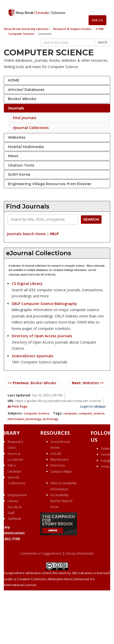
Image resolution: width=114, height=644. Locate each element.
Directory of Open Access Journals (42, 336)
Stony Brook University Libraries (26, 29)
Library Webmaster (80, 553)
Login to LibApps (93, 406)
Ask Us (97, 20)
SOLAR (56, 454)
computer (70, 413)
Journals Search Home (26, 234)
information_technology (24, 419)
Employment (17, 495)
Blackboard (59, 459)
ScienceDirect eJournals (32, 356)
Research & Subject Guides (72, 29)
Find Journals (25, 118)
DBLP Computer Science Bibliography (44, 304)
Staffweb (14, 519)
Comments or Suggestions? (41, 553)
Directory (58, 465)
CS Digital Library (27, 284)
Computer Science (21, 34)
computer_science (91, 413)
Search (103, 42)
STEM (100, 29)
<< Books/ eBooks (32, 383)
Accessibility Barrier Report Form (61, 501)
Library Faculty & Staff (15, 507)
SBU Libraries (82, 573)
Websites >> (88, 383)
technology (51, 419)
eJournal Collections (31, 128)
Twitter (106, 448)
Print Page (17, 406)
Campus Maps (61, 471)
